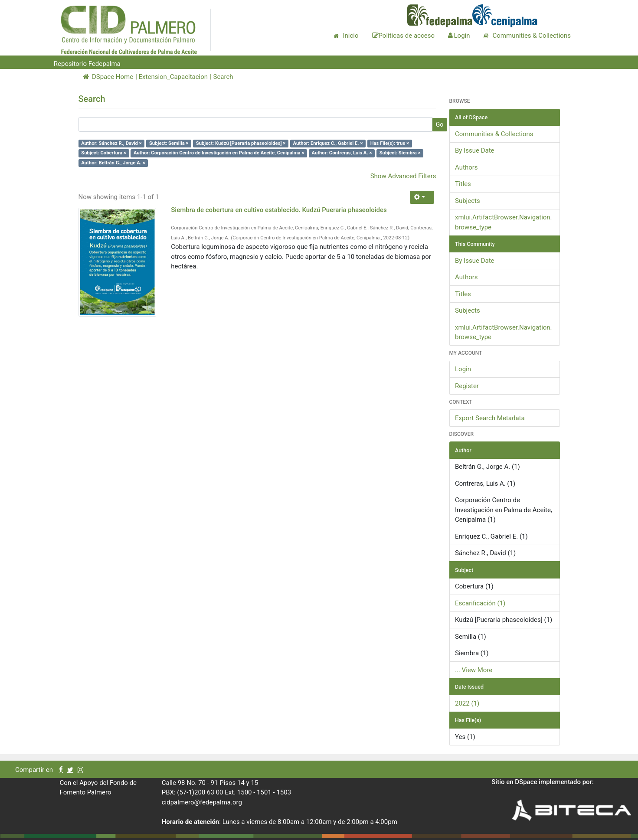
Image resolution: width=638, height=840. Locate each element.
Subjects (468, 201)
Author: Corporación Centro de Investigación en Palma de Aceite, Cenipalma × (219, 153)
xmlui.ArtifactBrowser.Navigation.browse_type (504, 222)
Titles (463, 184)
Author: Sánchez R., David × (111, 143)
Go (440, 124)
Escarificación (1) (480, 603)
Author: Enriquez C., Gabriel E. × (328, 143)
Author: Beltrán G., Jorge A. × (113, 163)
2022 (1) (467, 703)
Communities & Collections (494, 134)
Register (467, 386)
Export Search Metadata (490, 418)
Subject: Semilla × (169, 143)
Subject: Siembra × (400, 153)
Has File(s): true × (390, 143)
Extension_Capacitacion (173, 77)
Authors (466, 167)
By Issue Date (475, 150)
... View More (474, 670)
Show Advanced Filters (403, 176)
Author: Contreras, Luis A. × (342, 153)
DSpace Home (108, 77)
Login (463, 369)
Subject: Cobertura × (104, 153)
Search (223, 77)
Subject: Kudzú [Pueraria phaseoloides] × (241, 143)
